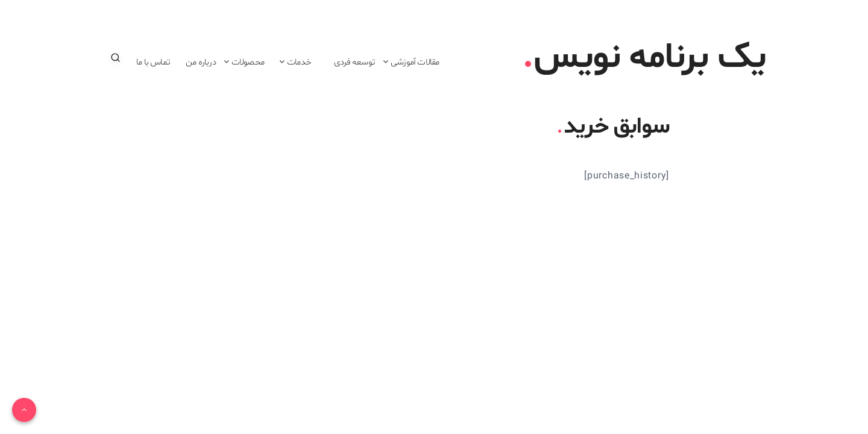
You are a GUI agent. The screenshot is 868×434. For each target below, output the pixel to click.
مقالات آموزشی (415, 62)
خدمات (299, 62)
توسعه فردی (354, 62)
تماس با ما (153, 62)
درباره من (201, 62)
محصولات (248, 62)
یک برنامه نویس (645, 58)
